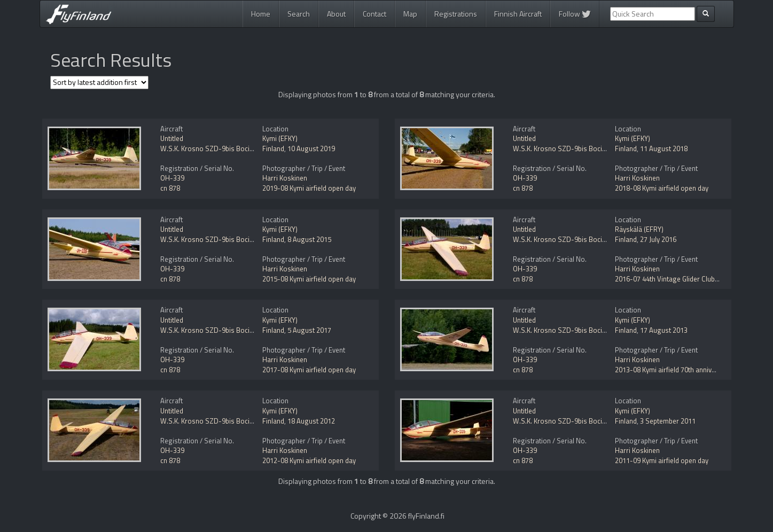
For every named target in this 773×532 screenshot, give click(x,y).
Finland (273, 148)
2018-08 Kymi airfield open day (662, 188)
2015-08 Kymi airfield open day (309, 279)
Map (410, 14)
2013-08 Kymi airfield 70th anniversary (673, 370)
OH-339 (172, 178)
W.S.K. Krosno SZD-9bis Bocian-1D (214, 148)
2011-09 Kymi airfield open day (662, 460)
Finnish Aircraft (518, 14)
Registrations (456, 14)
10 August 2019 (311, 148)
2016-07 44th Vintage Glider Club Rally (673, 279)
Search (299, 14)
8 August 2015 (309, 239)
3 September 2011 (668, 421)
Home (261, 14)
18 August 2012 (311, 421)
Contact (374, 14)
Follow (575, 14)
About (336, 14)
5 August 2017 (309, 330)
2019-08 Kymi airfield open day (309, 188)
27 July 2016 (658, 239)
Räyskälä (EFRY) (639, 229)
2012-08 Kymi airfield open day (309, 460)
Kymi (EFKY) (280, 138)
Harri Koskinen (285, 178)
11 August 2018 (664, 148)
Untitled (172, 138)
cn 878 (170, 188)
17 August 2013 (664, 330)
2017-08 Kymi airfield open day (309, 370)
